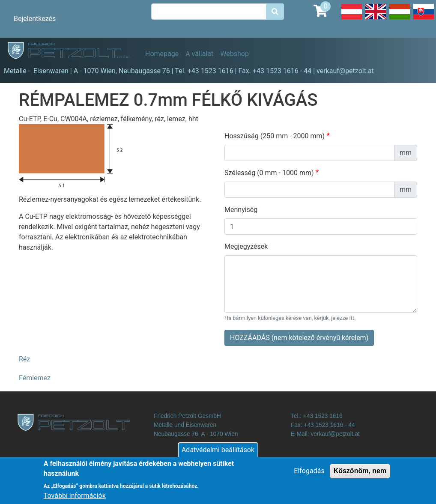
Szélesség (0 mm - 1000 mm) (269, 173)
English (376, 19)
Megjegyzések (246, 246)
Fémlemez (35, 378)
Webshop (234, 54)
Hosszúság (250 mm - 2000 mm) (275, 136)
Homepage (162, 54)
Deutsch (352, 19)
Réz (24, 359)
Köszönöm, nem (360, 476)
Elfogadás (309, 476)
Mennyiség (241, 210)
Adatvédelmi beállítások (218, 455)
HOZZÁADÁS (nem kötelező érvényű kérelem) (299, 338)
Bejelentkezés (35, 19)
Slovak (424, 19)
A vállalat (199, 54)
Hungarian (400, 19)
